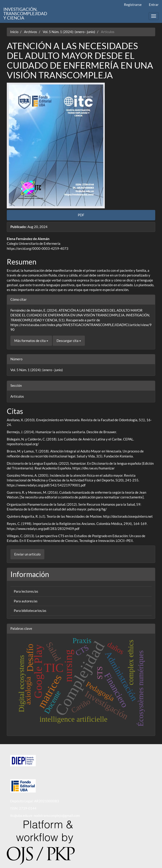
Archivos (31, 32)
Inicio (14, 32)
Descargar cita (69, 341)
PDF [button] (81, 215)
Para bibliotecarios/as (30, 611)
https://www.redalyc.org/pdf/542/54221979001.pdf (46, 485)
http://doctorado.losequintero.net (128, 516)
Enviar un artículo (27, 554)
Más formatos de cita (31, 341)
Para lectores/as (26, 591)
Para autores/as (26, 601)
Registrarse (133, 5)
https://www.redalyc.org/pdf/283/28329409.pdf (43, 529)
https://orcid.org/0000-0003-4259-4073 (38, 248)
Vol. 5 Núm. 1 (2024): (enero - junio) (69, 32)
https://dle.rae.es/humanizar (94, 468)
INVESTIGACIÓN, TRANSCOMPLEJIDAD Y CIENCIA (25, 11)
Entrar (154, 5)
